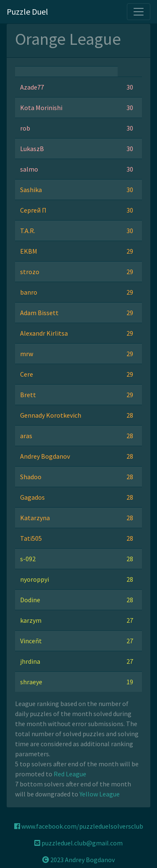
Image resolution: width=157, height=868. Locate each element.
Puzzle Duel (27, 12)
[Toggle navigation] (139, 12)
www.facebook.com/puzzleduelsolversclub (79, 826)
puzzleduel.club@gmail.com (78, 843)
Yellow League (100, 794)
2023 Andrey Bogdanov (78, 860)
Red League (70, 774)
